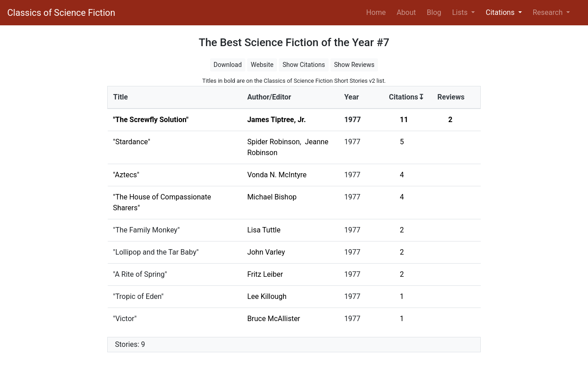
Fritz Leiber (265, 274)
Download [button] (228, 65)
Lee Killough (267, 296)
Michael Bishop (272, 197)
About (406, 12)
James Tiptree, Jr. (276, 120)
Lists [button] (461, 12)
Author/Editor (269, 97)
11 (404, 120)
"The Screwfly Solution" (151, 120)
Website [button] (262, 65)
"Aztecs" (126, 175)
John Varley (266, 252)
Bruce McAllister (274, 319)
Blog (434, 12)
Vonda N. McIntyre (277, 175)
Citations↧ (406, 97)
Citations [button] (501, 12)
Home (378, 12)
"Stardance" (132, 142)
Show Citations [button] (304, 65)
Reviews (451, 97)
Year (351, 97)
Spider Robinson (273, 142)
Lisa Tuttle (264, 230)
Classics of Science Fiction (61, 13)
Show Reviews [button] (354, 65)
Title (120, 97)
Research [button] (549, 12)
